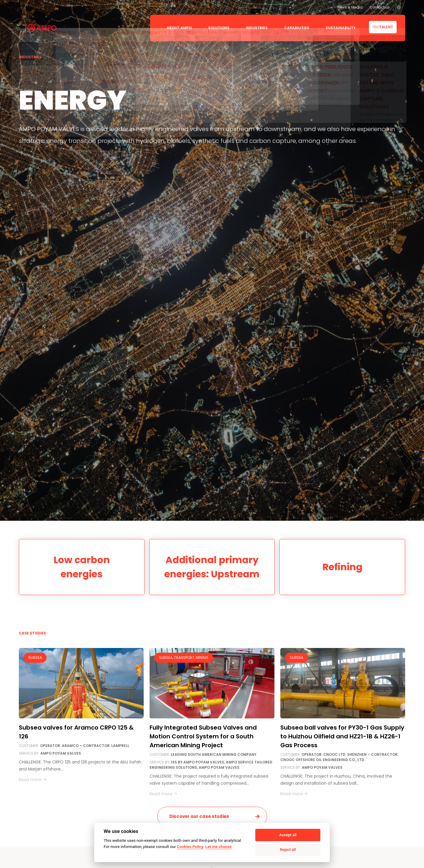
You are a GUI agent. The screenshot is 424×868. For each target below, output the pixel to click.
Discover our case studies (199, 816)
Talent (383, 27)
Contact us (380, 7)
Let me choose (218, 846)
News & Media (350, 7)
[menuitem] (399, 7)
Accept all (288, 835)
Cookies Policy (190, 846)
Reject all (288, 850)
